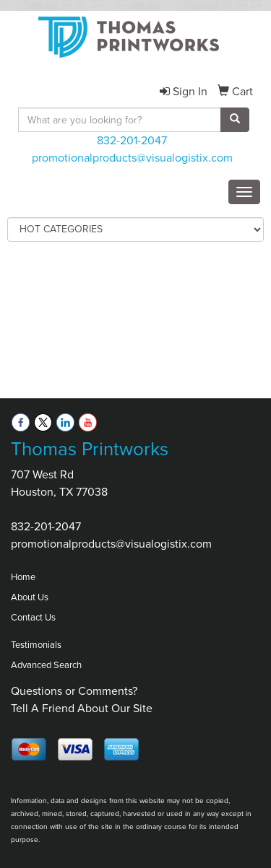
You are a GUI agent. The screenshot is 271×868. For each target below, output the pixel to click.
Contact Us (33, 617)
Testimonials (36, 645)
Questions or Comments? (74, 691)
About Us (30, 597)
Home (23, 577)
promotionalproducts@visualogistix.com (132, 158)
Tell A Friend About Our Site (82, 708)
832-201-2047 (132, 140)
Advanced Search (46, 665)
